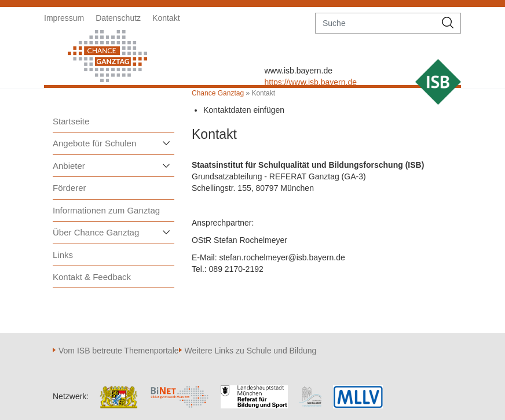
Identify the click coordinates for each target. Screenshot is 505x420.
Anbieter (69, 166)
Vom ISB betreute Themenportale (119, 351)
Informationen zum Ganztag (106, 210)
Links (63, 255)
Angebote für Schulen (94, 143)
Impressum (64, 18)
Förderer (69, 188)
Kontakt (166, 18)
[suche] (376, 23)
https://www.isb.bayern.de (310, 82)
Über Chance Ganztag (96, 232)
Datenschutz (118, 18)
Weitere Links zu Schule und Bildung (251, 351)
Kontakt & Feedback (92, 277)
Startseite (71, 121)
